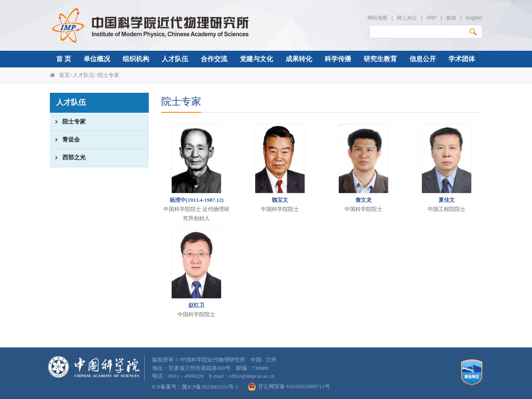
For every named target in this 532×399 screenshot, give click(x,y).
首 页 (64, 59)
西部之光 (68, 158)
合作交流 (214, 59)
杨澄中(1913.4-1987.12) (197, 200)
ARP (431, 18)
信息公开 (423, 59)
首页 (64, 75)
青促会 (65, 140)
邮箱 (451, 18)
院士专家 (108, 75)
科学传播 (338, 59)
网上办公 (407, 18)
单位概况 (97, 59)
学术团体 (462, 59)
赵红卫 (196, 305)
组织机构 (136, 59)
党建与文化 (256, 59)
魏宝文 (280, 200)
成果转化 (299, 59)
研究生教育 (380, 59)
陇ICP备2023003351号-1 (210, 387)
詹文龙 (363, 200)
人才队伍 (175, 59)
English (474, 18)
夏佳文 (447, 200)
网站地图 (377, 18)
